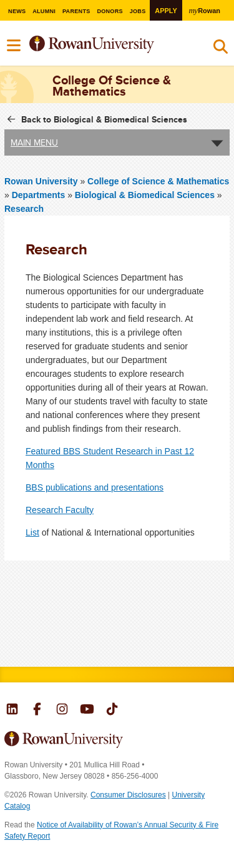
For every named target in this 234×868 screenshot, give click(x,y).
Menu (14, 46)
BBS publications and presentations (95, 487)
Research (24, 209)
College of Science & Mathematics (158, 181)
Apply (166, 11)
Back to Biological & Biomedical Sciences (104, 119)
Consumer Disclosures (128, 795)
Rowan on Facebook (37, 711)
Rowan (205, 10)
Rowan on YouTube (87, 711)
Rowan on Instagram (62, 711)
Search (221, 49)
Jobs (138, 11)
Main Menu (34, 142)
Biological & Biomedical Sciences (145, 195)
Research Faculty (60, 510)
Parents (76, 11)
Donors (110, 11)
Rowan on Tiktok (112, 711)
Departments (39, 195)
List (32, 532)
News (17, 11)
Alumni (44, 11)
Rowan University (108, 45)
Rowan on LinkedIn (12, 711)
